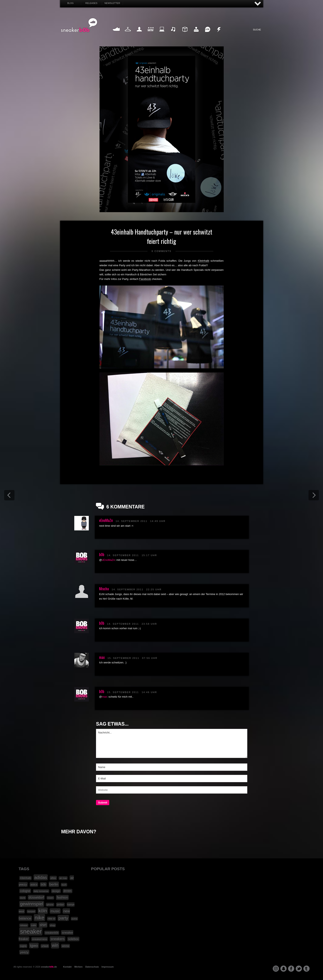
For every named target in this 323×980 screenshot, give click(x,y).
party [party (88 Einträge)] (63, 918)
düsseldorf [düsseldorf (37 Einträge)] (36, 897)
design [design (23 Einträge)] (56, 891)
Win (151, 34)
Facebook (145, 279)
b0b (102, 554)
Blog (70, 3)
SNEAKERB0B (79, 25)
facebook (291, 969)
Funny (208, 34)
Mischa (104, 589)
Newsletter (112, 3)
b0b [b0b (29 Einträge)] (43, 884)
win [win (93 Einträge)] (55, 945)
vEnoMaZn (106, 520)
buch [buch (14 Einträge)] (64, 885)
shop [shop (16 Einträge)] (53, 925)
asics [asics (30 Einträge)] (34, 884)
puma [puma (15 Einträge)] (74, 919)
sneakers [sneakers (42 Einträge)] (58, 939)
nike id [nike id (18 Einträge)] (51, 919)
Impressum (108, 967)
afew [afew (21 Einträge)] (53, 878)
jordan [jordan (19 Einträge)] (60, 905)
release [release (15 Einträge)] (24, 925)
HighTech (196, 34)
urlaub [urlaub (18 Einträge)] (45, 946)
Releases (91, 3)
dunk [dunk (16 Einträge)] (23, 898)
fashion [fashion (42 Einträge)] (62, 897)
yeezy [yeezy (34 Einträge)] (24, 952)
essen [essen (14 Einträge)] (50, 898)
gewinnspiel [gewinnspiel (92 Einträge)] (32, 904)
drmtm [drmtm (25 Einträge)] (68, 891)
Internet (162, 34)
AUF (258, 4)
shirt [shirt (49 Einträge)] (43, 925)
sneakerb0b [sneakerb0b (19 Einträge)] (52, 933)
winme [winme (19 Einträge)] (65, 946)
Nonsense (219, 34)
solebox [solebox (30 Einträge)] (73, 939)
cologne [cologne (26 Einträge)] (25, 891)
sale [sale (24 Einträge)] (34, 925)
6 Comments (161, 251)
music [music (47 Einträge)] (55, 911)
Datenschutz (92, 967)
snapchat (283, 969)
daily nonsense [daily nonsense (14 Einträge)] (41, 891)
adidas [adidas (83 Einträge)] (41, 877)
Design (185, 34)
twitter (299, 969)
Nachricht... (172, 743)
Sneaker (116, 34)
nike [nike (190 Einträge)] (39, 918)
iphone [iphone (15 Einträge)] (50, 905)
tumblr (306, 969)
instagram (276, 969)
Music (173, 34)
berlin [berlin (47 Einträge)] (54, 884)
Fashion (128, 34)
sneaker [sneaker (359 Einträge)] (31, 931)
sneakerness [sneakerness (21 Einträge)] (40, 939)
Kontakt (67, 967)
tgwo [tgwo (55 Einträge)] (34, 946)
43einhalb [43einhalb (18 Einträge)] (25, 878)
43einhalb (203, 261)
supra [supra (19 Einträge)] (23, 946)
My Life (139, 34)
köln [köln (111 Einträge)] (43, 911)
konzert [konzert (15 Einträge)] (31, 911)
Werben (78, 967)
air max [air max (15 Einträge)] (63, 878)
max (102, 657)
